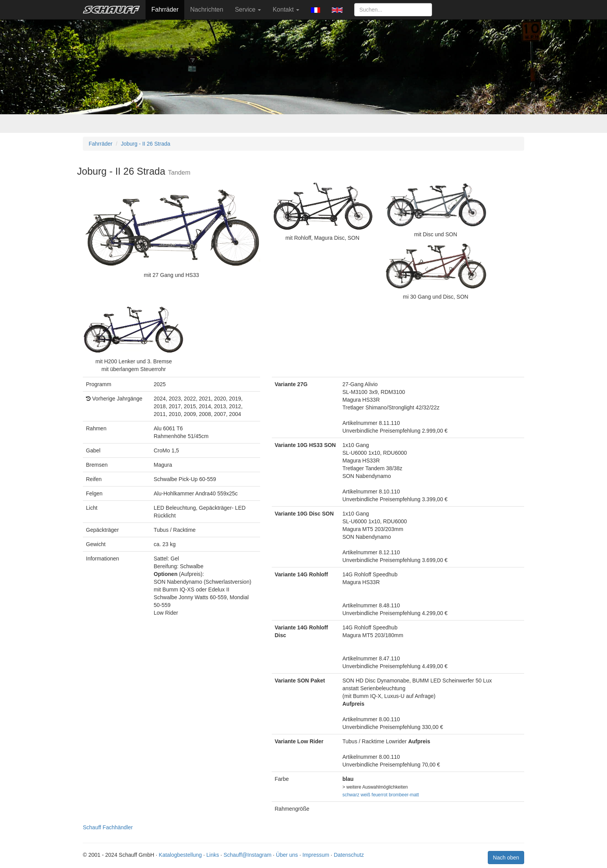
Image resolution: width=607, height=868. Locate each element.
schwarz (351, 795)
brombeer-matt (404, 795)
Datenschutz (349, 855)
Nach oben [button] (506, 858)
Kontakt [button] (286, 9)
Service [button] (248, 9)
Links (213, 855)
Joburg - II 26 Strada (146, 144)
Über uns (287, 855)
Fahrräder (165, 9)
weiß (365, 795)
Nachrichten (207, 9)
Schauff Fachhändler (108, 827)
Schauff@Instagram (247, 855)
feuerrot (380, 795)
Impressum (316, 855)
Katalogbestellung (180, 855)
